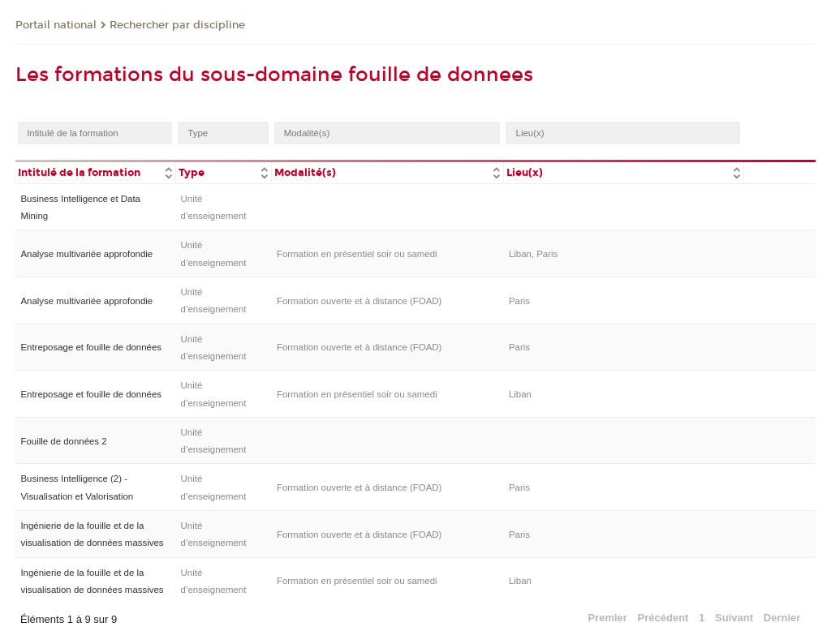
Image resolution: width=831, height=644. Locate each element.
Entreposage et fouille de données (91, 347)
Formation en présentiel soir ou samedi (357, 254)
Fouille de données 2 (63, 441)
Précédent (663, 618)
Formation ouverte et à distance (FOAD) (359, 301)
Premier (607, 618)
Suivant (734, 618)
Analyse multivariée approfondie (86, 254)
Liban (520, 394)
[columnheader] (95, 172)
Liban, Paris (533, 254)
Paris (519, 301)
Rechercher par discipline (177, 25)
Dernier (782, 618)
